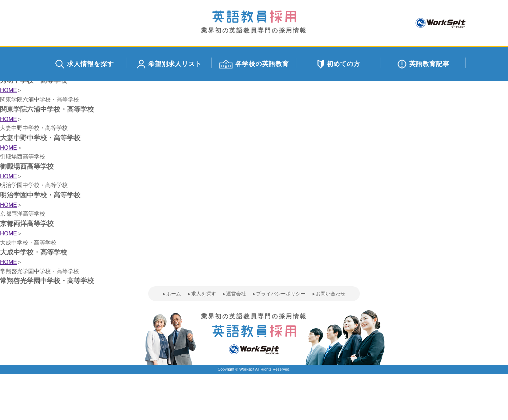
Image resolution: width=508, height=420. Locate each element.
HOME (8, 90)
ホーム (174, 294)
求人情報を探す (85, 64)
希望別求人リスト (170, 64)
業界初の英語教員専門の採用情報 (254, 22)
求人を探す (204, 294)
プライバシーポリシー (281, 294)
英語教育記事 (424, 64)
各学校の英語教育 (254, 64)
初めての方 (339, 64)
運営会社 (236, 294)
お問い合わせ (331, 294)
